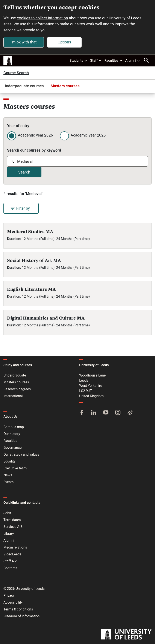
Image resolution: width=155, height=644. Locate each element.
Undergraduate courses (24, 86)
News (8, 475)
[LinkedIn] (94, 413)
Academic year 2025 (88, 135)
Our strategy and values (21, 455)
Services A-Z (13, 527)
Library (9, 534)
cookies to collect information (43, 18)
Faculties (114, 60)
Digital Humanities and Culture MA (46, 318)
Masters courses (65, 86)
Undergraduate (15, 376)
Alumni (133, 60)
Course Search (16, 73)
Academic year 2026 (35, 135)
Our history (12, 434)
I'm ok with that (24, 42)
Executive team (15, 468)
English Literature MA (31, 289)
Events (8, 482)
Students (78, 60)
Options (64, 42)
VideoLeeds (12, 554)
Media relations (15, 548)
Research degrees (17, 389)
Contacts (10, 568)
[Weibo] (130, 413)
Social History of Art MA (34, 261)
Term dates (12, 520)
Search (24, 172)
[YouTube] (106, 413)
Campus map (14, 427)
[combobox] (77, 161)
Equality (9, 462)
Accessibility (13, 603)
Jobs (7, 513)
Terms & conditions (18, 609)
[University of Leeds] (126, 635)
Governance (13, 448)
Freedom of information (21, 616)
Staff (96, 60)
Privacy (9, 596)
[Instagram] (118, 413)
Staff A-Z (10, 561)
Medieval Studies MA (30, 232)
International (13, 396)
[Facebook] (82, 413)
